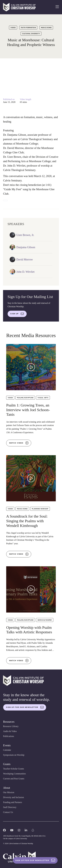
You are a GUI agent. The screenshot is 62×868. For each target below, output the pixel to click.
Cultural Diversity (31, 34)
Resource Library (11, 726)
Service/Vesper (45, 620)
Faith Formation (28, 28)
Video (13, 28)
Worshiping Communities (14, 774)
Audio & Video (10, 731)
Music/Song (46, 28)
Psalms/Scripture (25, 398)
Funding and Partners (12, 802)
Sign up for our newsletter (25, 707)
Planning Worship (40, 509)
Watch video (19, 443)
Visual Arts (43, 398)
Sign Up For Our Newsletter (35, 860)
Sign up (17, 314)
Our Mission (9, 792)
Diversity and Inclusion (13, 797)
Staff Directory (10, 807)
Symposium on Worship (14, 755)
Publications (8, 736)
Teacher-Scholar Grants (13, 769)
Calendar (7, 750)
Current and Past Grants (14, 779)
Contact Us (8, 812)
